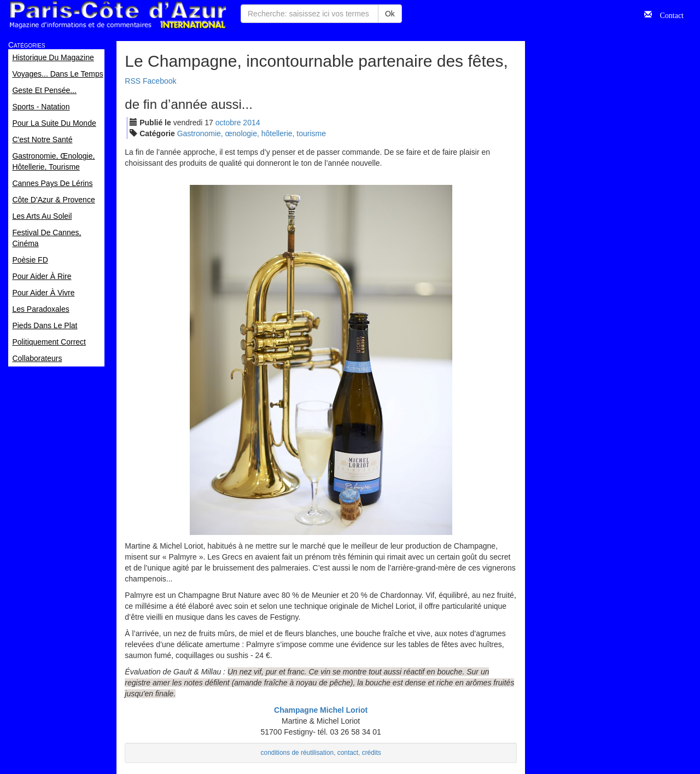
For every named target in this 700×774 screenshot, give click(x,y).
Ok (390, 14)
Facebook (159, 81)
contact (348, 753)
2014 (251, 123)
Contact (668, 14)
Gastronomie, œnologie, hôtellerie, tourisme (252, 133)
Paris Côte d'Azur (118, 15)
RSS (133, 81)
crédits (372, 753)
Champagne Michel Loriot (321, 710)
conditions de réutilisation (297, 753)
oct (228, 123)
